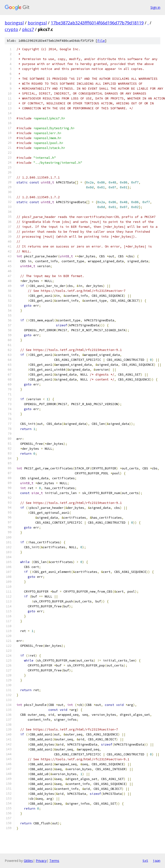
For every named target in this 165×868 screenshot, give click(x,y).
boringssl (14, 23)
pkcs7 (28, 29)
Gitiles (28, 861)
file (101, 41)
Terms (54, 861)
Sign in (155, 7)
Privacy (41, 861)
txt (145, 860)
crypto (11, 29)
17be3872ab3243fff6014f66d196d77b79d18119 (97, 23)
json (157, 860)
